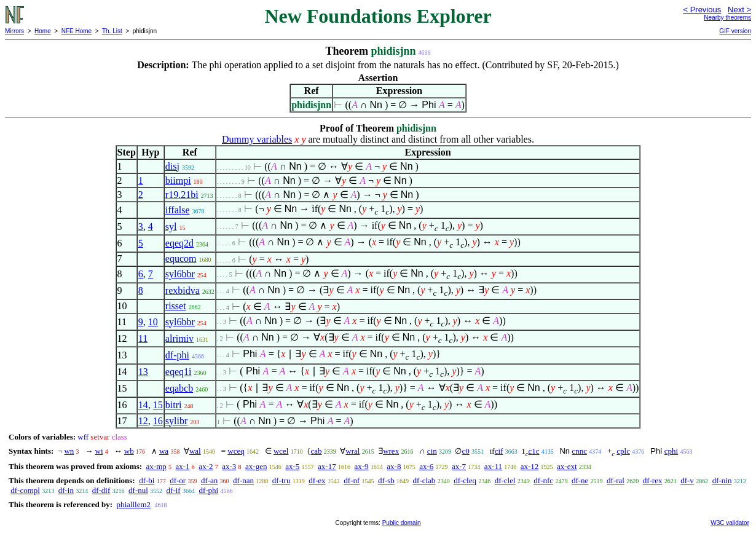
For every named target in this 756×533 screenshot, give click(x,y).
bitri (174, 405)
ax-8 (394, 466)
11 (143, 338)
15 (158, 405)
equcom (181, 259)
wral (352, 451)
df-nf (352, 480)
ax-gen (256, 466)
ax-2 (206, 466)
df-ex (317, 480)
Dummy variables (257, 139)
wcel (281, 451)
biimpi (178, 180)
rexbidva (183, 290)
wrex (391, 451)
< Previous (702, 10)
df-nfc (543, 480)
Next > (739, 10)
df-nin (722, 480)
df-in (66, 490)
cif (499, 451)
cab (316, 451)
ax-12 (530, 466)
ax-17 (327, 466)
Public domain (402, 523)
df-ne (580, 480)
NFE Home (77, 31)
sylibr (176, 421)
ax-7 (459, 466)
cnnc (579, 451)
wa (164, 451)
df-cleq (465, 480)
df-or (178, 480)
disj (172, 166)
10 (153, 322)
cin (432, 451)
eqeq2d (179, 243)
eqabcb (179, 388)
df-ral (616, 480)
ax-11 (493, 466)
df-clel (505, 480)
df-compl (25, 490)
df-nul (138, 490)
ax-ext (567, 466)
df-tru (282, 480)
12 (143, 421)
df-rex (653, 480)
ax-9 (361, 466)
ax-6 (426, 466)
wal (195, 451)
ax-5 (292, 466)
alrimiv (179, 338)
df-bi (147, 480)
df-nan (243, 480)
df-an (209, 480)
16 (158, 421)
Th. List (112, 31)
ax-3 (229, 466)
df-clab (424, 480)
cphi (671, 451)
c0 (465, 451)
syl (171, 227)
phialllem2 (133, 504)
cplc (623, 451)
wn (69, 451)
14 (143, 405)
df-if (174, 490)
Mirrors (14, 31)
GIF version (735, 31)
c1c (534, 451)
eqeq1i (179, 372)
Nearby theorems (727, 18)
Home (43, 31)
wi (99, 451)
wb (129, 451)
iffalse (178, 210)
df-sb (386, 480)
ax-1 (183, 466)
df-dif (101, 490)
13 (143, 372)
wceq (236, 451)
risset (176, 306)
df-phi (177, 355)
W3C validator (730, 523)
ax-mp (156, 466)
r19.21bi (182, 195)
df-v (687, 480)
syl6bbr (180, 274)
